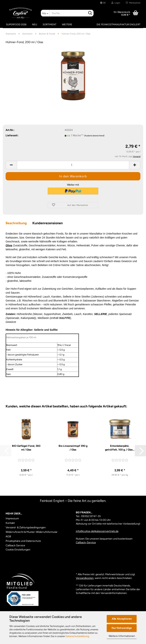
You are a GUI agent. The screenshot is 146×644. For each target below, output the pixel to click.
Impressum (12, 518)
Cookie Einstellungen (18, 550)
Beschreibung (16, 223)
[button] (103, 3)
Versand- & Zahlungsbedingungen (26, 527)
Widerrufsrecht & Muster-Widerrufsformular (32, 532)
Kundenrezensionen (48, 223)
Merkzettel (133, 3)
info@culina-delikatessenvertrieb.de (97, 531)
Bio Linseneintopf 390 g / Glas (73, 448)
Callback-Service (86, 542)
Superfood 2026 (16, 24)
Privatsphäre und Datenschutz (23, 541)
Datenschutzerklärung (77, 636)
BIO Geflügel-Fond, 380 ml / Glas (26, 448)
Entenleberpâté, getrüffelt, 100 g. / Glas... (120, 448)
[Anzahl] (73, 165)
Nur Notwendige (122, 628)
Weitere (67, 24)
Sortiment (50, 24)
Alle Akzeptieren (122, 619)
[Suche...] (45, 13)
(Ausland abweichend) (94, 136)
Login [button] (116, 3)
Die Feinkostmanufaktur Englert (118, 24)
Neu (35, 24)
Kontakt (10, 523)
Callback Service (15, 545)
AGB (8, 536)
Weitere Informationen (122, 636)
